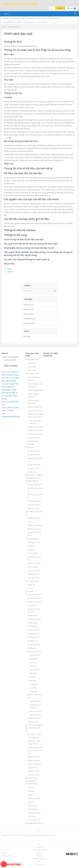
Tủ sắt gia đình (32, 722)
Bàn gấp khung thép (34, 602)
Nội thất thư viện (32, 771)
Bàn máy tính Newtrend (35, 495)
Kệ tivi (31, 677)
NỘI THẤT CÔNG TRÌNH (34, 695)
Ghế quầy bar (32, 641)
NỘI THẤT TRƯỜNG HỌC (33, 728)
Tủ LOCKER (31, 806)
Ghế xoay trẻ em (33, 578)
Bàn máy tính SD (32, 505)
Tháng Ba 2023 (28, 305)
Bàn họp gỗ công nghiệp (35, 458)
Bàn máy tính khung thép (35, 488)
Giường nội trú (32, 768)
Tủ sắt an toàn (32, 809)
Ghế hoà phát (31, 18)
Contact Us (59, 1)
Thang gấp (33, 684)
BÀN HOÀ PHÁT (30, 374)
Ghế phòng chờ (32, 637)
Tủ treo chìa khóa (33, 820)
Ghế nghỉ (32, 666)
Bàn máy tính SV (32, 508)
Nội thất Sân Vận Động (34, 525)
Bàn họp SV (31, 472)
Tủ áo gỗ (32, 688)
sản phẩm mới (30, 781)
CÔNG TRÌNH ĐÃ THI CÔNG (34, 512)
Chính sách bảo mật (39, 850)
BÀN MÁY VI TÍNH (31, 481)
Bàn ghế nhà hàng (33, 518)
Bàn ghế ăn (31, 605)
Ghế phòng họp (32, 571)
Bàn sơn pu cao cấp (18, 18)
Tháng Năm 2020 (29, 319)
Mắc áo (32, 681)
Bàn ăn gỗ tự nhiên (33, 598)
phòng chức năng (33, 775)
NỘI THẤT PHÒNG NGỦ (33, 725)
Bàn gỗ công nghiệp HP (34, 390)
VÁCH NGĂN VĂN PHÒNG (33, 823)
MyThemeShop (7, 856)
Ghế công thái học (33, 542)
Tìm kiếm (60, 8)
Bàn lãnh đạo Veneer (34, 430)
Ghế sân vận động (33, 644)
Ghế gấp (30, 550)
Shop (39, 862)
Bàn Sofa (30, 363)
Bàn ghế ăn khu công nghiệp (12, 22)
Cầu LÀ (32, 662)
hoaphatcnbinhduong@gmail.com (15, 416)
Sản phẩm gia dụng (33, 718)
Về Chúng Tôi (49, 1)
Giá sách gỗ (33, 670)
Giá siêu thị (31, 648)
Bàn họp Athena (32, 451)
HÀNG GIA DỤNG (33, 652)
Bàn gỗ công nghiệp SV (34, 407)
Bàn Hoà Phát (42, 18)
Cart (72, 8)
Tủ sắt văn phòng (42, 22)
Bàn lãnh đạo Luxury (34, 427)
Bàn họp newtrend (33, 465)
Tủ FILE (30, 791)
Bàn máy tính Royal (33, 501)
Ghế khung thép (54, 18)
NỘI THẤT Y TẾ (30, 778)
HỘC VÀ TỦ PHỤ (30, 581)
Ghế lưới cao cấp (33, 563)
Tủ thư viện (31, 816)
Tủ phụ (30, 588)
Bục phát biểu (32, 626)
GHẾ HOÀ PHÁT (30, 539)
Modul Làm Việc (32, 438)
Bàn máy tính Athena (34, 485)
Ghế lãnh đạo (32, 553)
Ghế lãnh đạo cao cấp (34, 557)
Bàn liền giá (33, 659)
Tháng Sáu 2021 (29, 314)
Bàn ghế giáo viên (33, 757)
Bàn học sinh (34, 655)
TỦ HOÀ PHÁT (30, 784)
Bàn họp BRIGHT (32, 455)
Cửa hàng (39, 856)
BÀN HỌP (28, 447)
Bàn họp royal (32, 468)
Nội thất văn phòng (33, 529)
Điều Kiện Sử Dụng (71, 1)
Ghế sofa (30, 367)
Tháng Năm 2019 (29, 323)
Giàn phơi (33, 673)
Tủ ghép (30, 795)
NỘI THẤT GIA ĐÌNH (31, 595)
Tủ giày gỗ (33, 691)
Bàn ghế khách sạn (33, 619)
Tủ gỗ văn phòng (29, 22)
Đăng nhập (27, 336)
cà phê (30, 522)
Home (4, 27)
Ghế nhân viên (32, 567)
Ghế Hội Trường (34, 711)
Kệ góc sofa (31, 370)
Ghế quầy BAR (32, 574)
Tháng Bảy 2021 (29, 309)
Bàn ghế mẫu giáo (33, 760)
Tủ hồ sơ (30, 802)
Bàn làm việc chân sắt (34, 410)
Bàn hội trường (32, 623)
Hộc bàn (30, 585)
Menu (7, 14)
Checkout (39, 847)
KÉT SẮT (28, 592)
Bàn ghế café (31, 615)
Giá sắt (30, 787)
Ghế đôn (30, 546)
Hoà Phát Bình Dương (20, 4)
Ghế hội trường (32, 630)
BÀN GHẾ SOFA (30, 360)
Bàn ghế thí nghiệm (33, 764)
